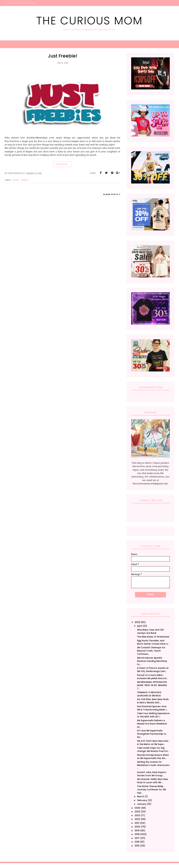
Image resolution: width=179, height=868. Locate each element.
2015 (137, 846)
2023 (137, 815)
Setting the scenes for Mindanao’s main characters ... (153, 765)
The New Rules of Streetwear (153, 637)
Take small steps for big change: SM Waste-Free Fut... (153, 749)
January (142, 804)
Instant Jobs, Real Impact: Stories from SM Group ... (152, 774)
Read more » (62, 164)
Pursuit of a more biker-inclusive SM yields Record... (152, 677)
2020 (137, 827)
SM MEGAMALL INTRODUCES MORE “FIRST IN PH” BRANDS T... (152, 685)
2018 (137, 834)
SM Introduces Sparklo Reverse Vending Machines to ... (152, 661)
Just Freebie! (63, 56)
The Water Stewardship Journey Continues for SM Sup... (151, 790)
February (142, 800)
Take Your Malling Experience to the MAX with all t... (153, 715)
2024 (137, 812)
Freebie (16, 180)
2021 (137, 823)
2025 (137, 808)
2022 (137, 819)
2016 (137, 842)
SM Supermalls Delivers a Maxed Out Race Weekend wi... (152, 724)
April (140, 626)
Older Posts (111, 194)
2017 (137, 838)
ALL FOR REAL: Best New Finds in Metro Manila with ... (153, 701)
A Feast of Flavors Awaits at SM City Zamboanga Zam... (153, 670)
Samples (25, 180)
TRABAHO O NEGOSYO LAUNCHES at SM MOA (149, 694)
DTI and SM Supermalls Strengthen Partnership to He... (152, 734)
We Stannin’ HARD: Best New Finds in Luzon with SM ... (153, 781)
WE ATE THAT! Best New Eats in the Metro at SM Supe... (153, 743)
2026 (137, 622)
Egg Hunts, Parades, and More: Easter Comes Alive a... (153, 642)
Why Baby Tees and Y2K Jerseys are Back (150, 631)
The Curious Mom (89, 21)
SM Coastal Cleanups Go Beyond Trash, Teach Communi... (151, 651)
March (141, 796)
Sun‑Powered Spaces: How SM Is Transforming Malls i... (152, 708)
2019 (137, 831)
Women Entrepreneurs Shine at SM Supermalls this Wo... (153, 757)
